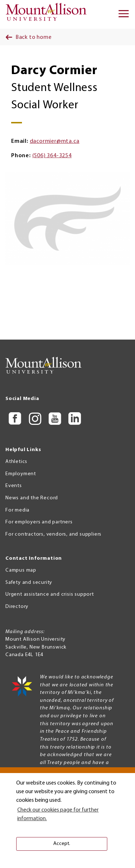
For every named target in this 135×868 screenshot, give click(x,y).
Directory (17, 607)
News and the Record (32, 498)
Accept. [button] (62, 844)
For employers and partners (39, 522)
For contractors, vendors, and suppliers (53, 534)
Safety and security (29, 583)
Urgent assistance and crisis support (50, 594)
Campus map (21, 570)
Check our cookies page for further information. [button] (58, 814)
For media (17, 510)
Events (14, 486)
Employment (21, 474)
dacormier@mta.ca (55, 141)
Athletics (16, 462)
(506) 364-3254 (52, 156)
